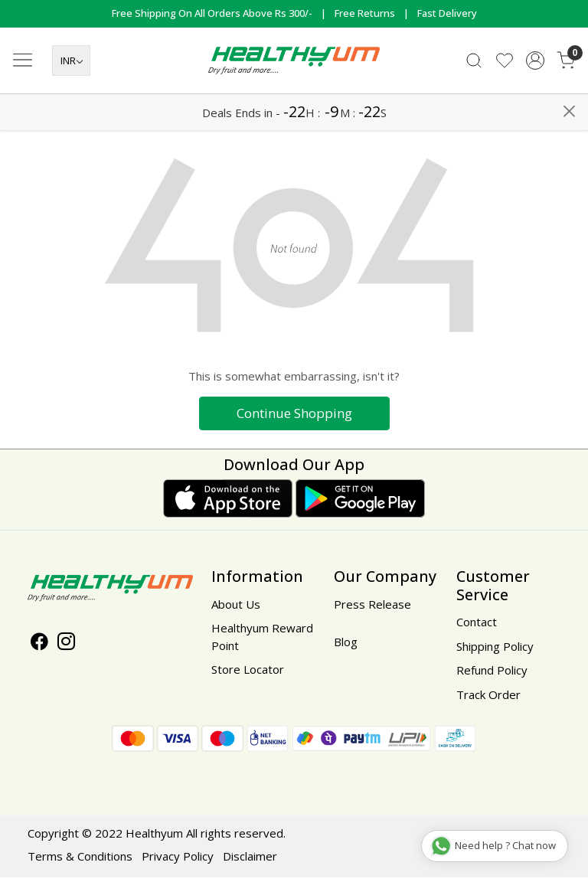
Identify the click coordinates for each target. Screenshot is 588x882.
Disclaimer (250, 861)
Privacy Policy (178, 861)
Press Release (372, 609)
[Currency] (71, 99)
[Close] (569, 18)
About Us (236, 609)
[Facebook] (39, 648)
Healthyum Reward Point (262, 641)
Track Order (488, 699)
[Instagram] (66, 648)
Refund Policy (492, 675)
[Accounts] (535, 98)
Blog (346, 646)
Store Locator (248, 674)
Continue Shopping (294, 418)
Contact (477, 626)
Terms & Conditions (80, 861)
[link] (474, 98)
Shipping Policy (495, 651)
